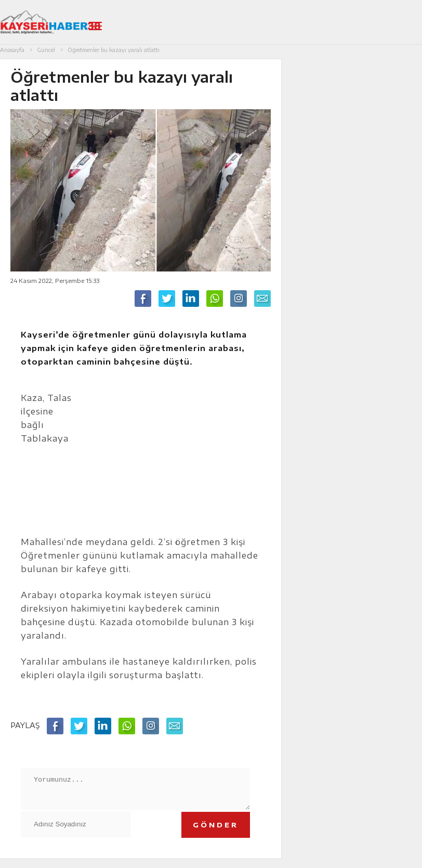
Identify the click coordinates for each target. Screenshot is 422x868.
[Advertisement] (173, 458)
